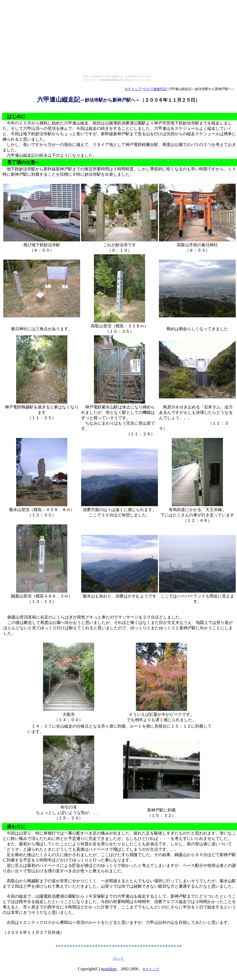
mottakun (109, 969)
